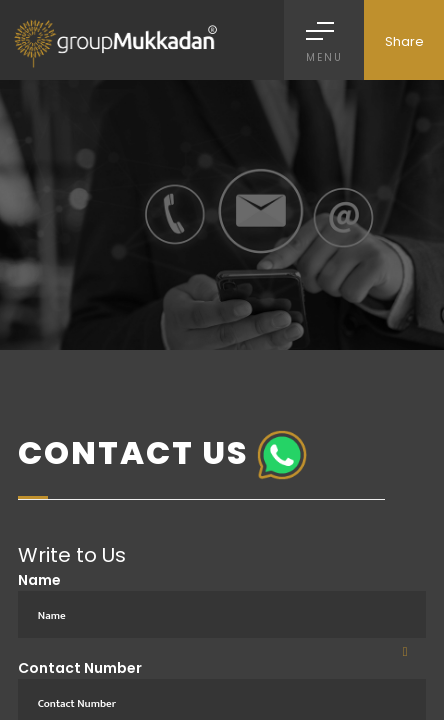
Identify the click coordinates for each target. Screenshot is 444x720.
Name (39, 580)
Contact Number (80, 668)
